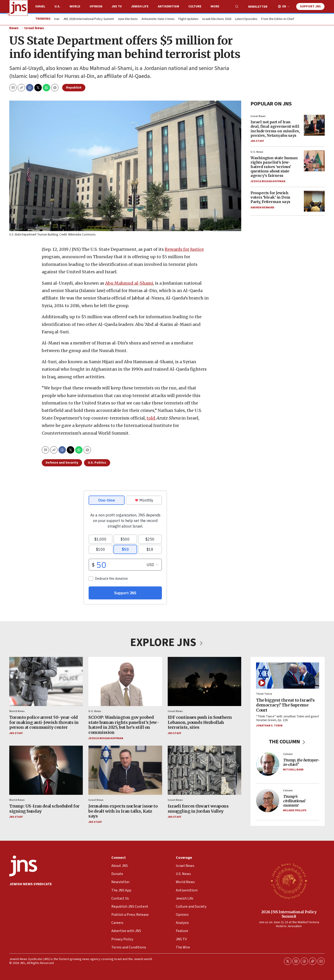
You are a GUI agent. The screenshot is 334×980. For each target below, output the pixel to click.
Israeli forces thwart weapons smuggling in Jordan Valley (198, 809)
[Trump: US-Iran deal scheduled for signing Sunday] (46, 770)
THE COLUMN (288, 742)
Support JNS (310, 6)
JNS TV (117, 6)
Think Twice (264, 694)
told (151, 418)
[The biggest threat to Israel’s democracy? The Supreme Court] (288, 676)
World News (17, 711)
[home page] (19, 8)
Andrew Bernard (262, 207)
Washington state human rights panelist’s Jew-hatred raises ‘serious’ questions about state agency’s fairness (274, 167)
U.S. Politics (97, 463)
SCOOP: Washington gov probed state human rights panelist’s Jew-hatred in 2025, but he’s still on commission (124, 725)
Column (288, 754)
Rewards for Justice (184, 249)
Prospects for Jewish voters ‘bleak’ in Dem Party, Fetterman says (270, 197)
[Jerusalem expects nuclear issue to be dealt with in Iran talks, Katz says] (125, 770)
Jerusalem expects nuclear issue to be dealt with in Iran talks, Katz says (123, 811)
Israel (40, 6)
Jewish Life (140, 6)
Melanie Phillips (295, 810)
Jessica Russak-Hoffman (268, 181)
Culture (195, 6)
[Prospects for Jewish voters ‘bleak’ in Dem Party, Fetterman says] (314, 201)
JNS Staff (257, 141)
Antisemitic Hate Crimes (158, 19)
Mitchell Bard (293, 770)
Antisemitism (168, 6)
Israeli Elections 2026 (217, 19)
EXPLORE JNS (167, 643)
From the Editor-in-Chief (278, 19)
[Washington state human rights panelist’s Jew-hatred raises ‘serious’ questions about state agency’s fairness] (314, 161)
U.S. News (257, 152)
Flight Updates (188, 19)
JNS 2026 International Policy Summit (88, 19)
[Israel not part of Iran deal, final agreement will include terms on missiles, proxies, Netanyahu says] (314, 125)
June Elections (128, 19)
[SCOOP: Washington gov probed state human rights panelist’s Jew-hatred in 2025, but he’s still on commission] (125, 681)
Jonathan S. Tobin (269, 726)
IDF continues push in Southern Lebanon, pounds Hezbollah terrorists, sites (200, 722)
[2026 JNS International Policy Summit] (289, 881)
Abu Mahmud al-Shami (129, 283)
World (75, 6)
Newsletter (258, 7)
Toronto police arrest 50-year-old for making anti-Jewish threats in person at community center (44, 722)
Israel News (34, 28)
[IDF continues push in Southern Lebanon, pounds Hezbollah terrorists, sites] (204, 681)
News (14, 28)
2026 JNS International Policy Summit (289, 914)
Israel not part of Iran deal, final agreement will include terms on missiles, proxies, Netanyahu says (275, 129)
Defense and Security (62, 463)
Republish (74, 88)
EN (284, 7)
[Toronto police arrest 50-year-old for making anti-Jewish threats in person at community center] (46, 681)
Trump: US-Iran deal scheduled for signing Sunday (44, 809)
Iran (57, 19)
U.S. (57, 6)
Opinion (96, 6)
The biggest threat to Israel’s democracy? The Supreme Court (285, 705)
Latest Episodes (246, 19)
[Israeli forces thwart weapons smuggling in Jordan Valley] (204, 770)
